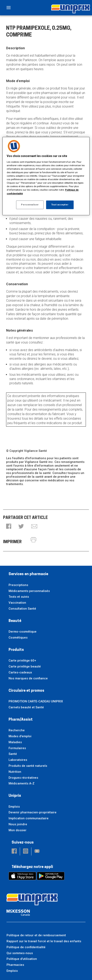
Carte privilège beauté (25, 666)
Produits (16, 650)
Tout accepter (60, 205)
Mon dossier (18, 830)
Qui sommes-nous (20, 953)
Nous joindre (18, 824)
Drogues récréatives (23, 778)
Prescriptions (18, 585)
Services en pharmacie (28, 574)
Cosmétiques (18, 638)
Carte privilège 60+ (22, 661)
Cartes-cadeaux (20, 672)
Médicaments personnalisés (29, 591)
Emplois (14, 807)
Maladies (15, 742)
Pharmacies (15, 965)
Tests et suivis (19, 597)
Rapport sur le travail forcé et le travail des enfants (44, 941)
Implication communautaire (29, 818)
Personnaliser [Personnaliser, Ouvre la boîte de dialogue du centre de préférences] (30, 205)
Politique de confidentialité (26, 947)
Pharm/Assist (21, 720)
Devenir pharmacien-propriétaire (33, 812)
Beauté (15, 621)
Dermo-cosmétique (23, 632)
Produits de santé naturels (28, 766)
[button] (9, 527)
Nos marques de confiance (28, 678)
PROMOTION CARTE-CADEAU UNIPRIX (36, 701)
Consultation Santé (22, 609)
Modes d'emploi (20, 736)
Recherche (17, 730)
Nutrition (15, 772)
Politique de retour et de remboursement (36, 935)
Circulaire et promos (26, 691)
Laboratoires (18, 760)
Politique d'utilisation (22, 959)
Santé (13, 754)
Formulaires (17, 748)
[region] (46, 176)
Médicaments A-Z (22, 783)
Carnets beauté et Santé (26, 707)
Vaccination (17, 603)
